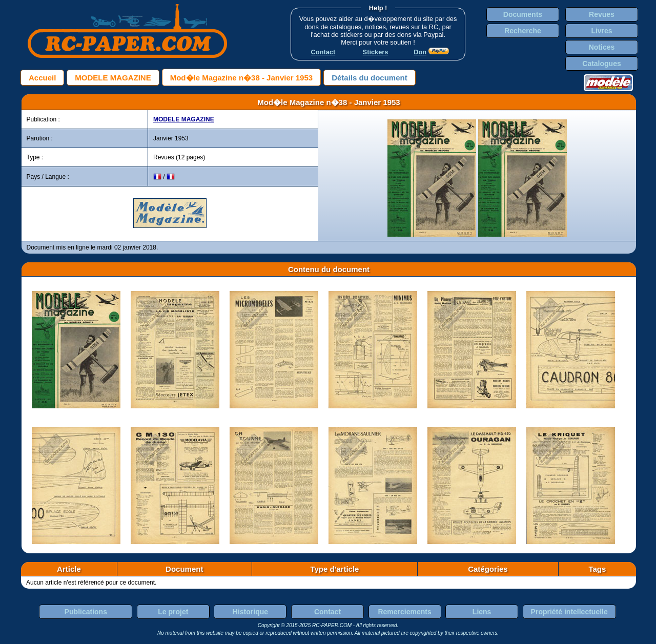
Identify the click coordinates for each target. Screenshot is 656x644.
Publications (86, 612)
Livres (601, 31)
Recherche (523, 31)
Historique (250, 612)
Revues (602, 14)
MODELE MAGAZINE (113, 78)
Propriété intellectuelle (569, 612)
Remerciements (404, 612)
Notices (602, 47)
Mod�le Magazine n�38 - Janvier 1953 (241, 78)
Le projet (173, 612)
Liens (482, 612)
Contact (327, 612)
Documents (523, 14)
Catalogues (601, 64)
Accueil (42, 78)
